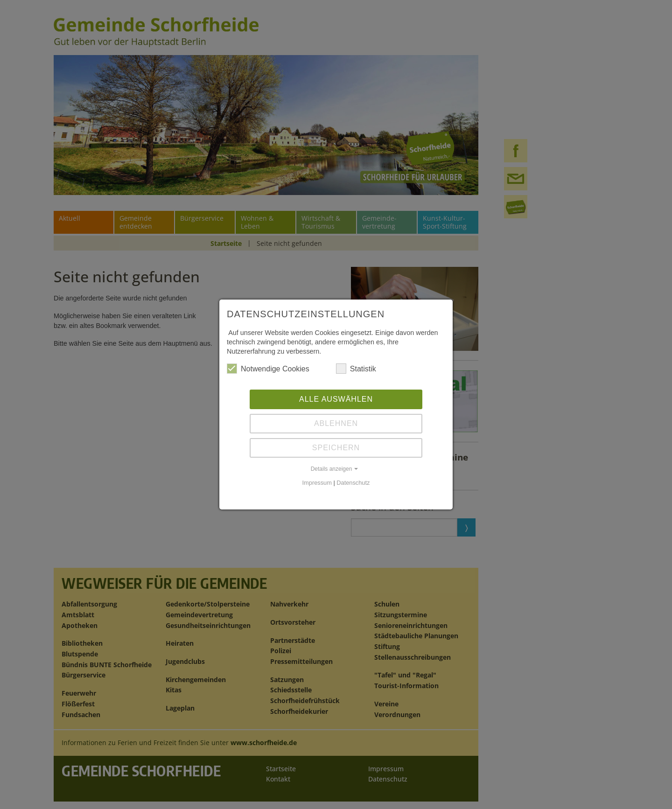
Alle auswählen (336, 399)
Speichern (336, 448)
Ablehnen (336, 423)
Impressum (317, 483)
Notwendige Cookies (268, 369)
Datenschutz (353, 483)
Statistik (356, 369)
